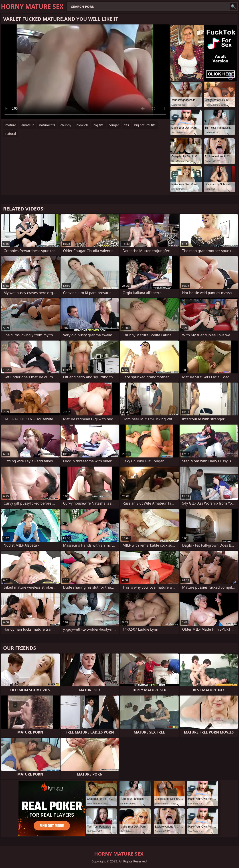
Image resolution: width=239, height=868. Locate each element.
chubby (66, 125)
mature (11, 125)
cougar (114, 125)
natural (11, 133)
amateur (28, 125)
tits (127, 125)
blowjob (82, 125)
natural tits (47, 125)
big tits (98, 125)
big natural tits (145, 125)
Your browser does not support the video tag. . (85, 72)
